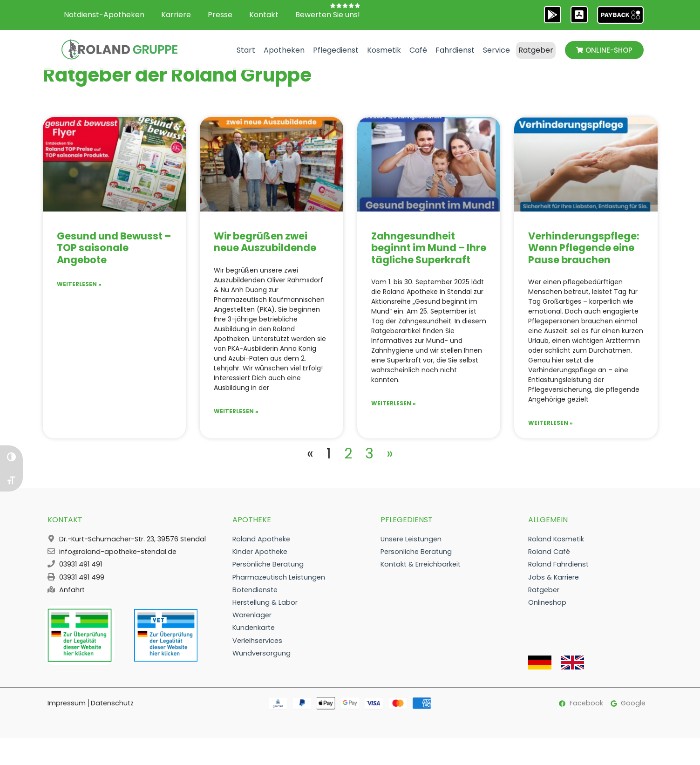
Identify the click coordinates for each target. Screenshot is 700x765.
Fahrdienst (455, 50)
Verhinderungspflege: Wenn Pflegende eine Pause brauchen (584, 257)
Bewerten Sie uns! (328, 15)
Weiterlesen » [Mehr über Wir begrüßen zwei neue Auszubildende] (236, 420)
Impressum (67, 713)
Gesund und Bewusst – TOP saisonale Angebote (114, 257)
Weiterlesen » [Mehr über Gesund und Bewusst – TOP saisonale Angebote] (79, 293)
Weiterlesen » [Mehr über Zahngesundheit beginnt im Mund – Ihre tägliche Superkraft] (394, 413)
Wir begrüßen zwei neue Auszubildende (265, 251)
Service (496, 50)
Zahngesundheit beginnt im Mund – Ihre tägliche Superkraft (429, 257)
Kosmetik (384, 50)
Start (246, 50)
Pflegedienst (336, 50)
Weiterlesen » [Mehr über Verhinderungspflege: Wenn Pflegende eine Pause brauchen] (550, 432)
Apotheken (284, 50)
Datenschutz (112, 713)
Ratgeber (536, 50)
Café (418, 50)
